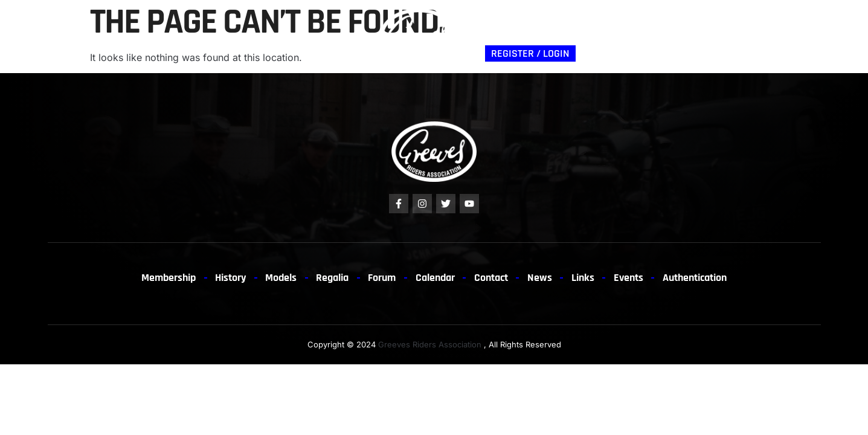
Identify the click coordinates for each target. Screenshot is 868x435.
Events (640, 278)
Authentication (518, 27)
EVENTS (669, 27)
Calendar (436, 278)
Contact (586, 27)
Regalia (229, 36)
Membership (78, 36)
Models (182, 36)
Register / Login (530, 53)
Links (709, 27)
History (136, 36)
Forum (273, 36)
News (629, 27)
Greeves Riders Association (430, 345)
